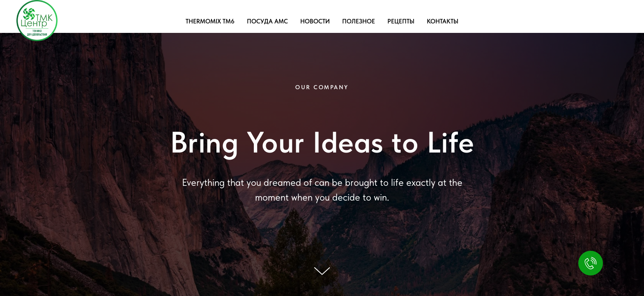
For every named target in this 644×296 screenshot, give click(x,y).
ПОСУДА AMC (267, 21)
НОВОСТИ (315, 21)
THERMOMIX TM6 (210, 21)
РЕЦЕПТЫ (401, 21)
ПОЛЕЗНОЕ (359, 21)
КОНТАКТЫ (443, 21)
